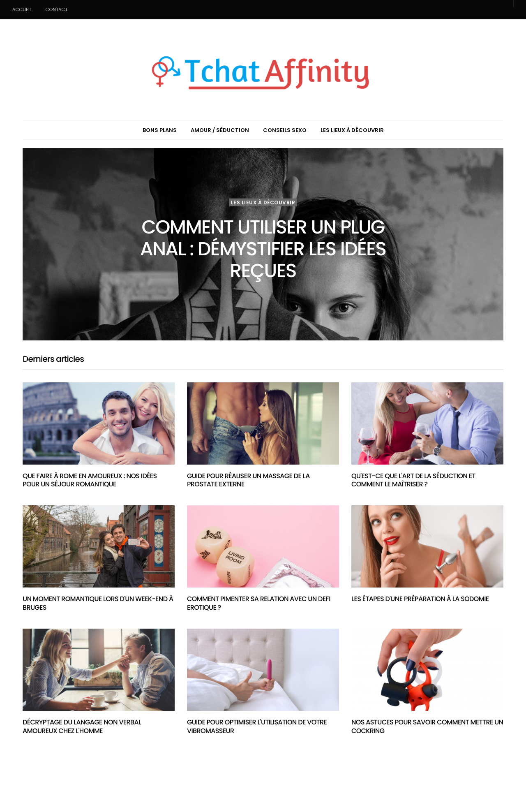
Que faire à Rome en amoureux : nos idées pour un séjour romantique (90, 480)
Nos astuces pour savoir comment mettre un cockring (427, 726)
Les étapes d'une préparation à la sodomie (420, 599)
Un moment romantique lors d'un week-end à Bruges (98, 603)
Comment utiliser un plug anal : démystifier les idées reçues (263, 249)
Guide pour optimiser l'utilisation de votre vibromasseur (257, 726)
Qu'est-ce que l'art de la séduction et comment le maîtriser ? (413, 480)
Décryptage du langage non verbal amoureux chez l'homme (82, 726)
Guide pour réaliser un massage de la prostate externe (248, 480)
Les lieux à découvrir (263, 202)
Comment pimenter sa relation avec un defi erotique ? (259, 603)
